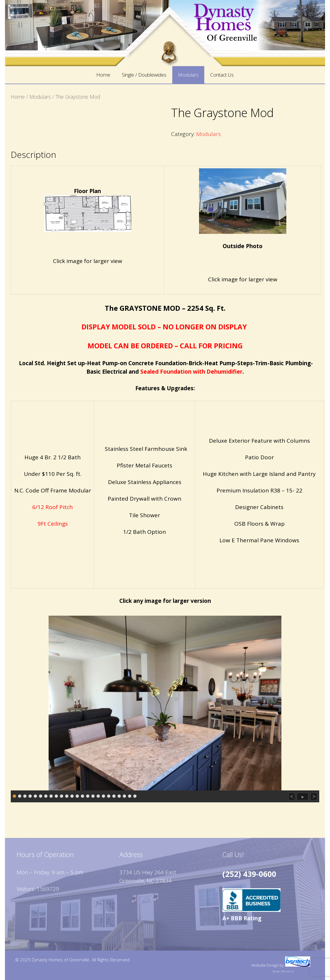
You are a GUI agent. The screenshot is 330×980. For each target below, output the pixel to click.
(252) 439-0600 (249, 874)
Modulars (188, 75)
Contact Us (222, 75)
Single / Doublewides (144, 75)
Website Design (265, 965)
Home (103, 75)
